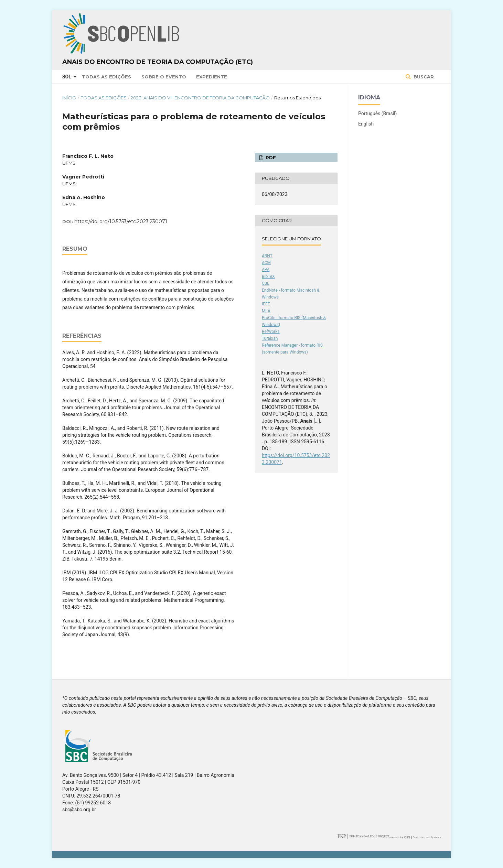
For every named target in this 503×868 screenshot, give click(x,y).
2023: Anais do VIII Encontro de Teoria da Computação (200, 98)
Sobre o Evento (164, 77)
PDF (270, 158)
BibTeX (268, 276)
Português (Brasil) (377, 113)
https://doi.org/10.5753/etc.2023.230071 (121, 221)
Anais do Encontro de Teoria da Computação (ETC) (158, 62)
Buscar (423, 77)
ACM (266, 263)
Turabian (270, 338)
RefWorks (271, 332)
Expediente (212, 77)
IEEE (266, 304)
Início (69, 98)
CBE (266, 283)
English (366, 124)
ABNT (267, 256)
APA (266, 270)
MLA (266, 311)
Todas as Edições (106, 77)
